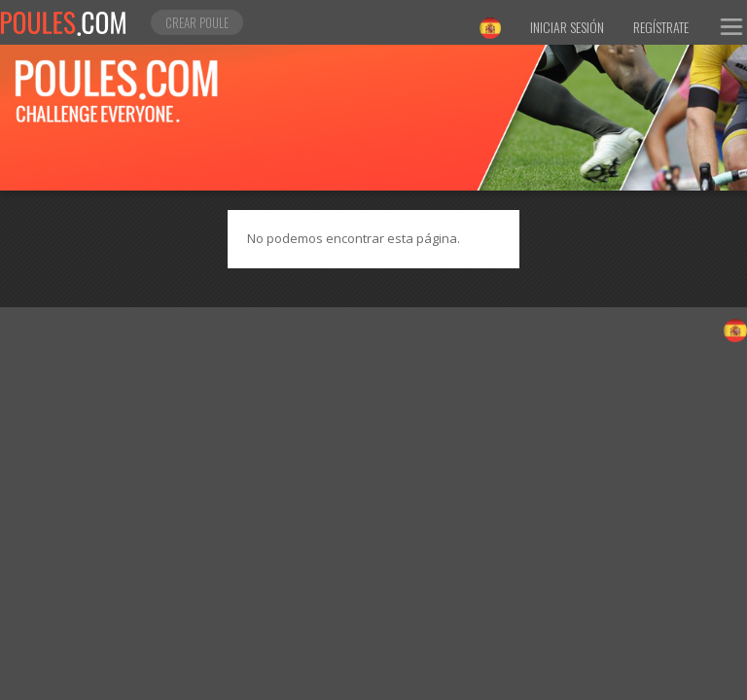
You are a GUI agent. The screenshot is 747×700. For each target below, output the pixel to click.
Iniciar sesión (567, 27)
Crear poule (197, 22)
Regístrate (661, 27)
